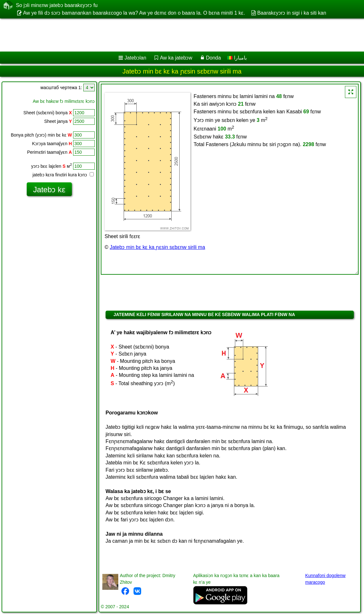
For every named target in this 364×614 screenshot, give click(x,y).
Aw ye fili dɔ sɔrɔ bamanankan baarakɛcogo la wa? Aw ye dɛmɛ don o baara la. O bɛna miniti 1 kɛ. (134, 13)
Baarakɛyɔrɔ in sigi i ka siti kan (292, 13)
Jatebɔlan (136, 58)
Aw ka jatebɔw (176, 58)
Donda (213, 58)
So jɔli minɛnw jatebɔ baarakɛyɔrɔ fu (57, 5)
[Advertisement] (175, 35)
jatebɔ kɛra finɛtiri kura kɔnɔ (63, 175)
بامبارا (237, 58)
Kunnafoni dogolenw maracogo (325, 579)
